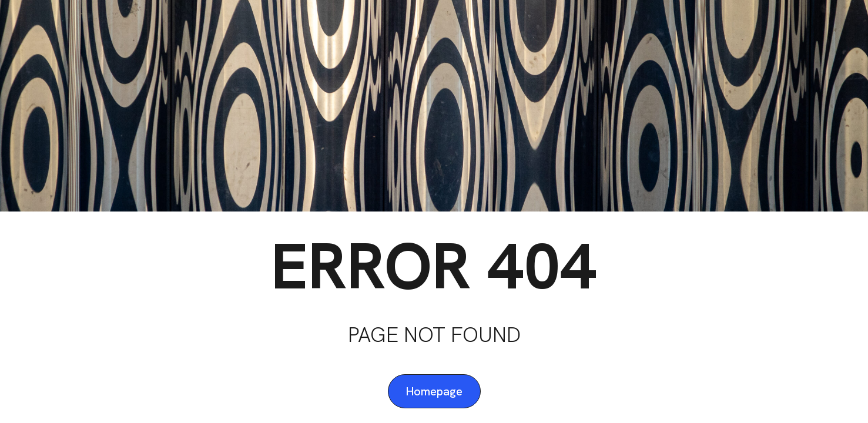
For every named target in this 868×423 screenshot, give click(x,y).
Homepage (434, 391)
